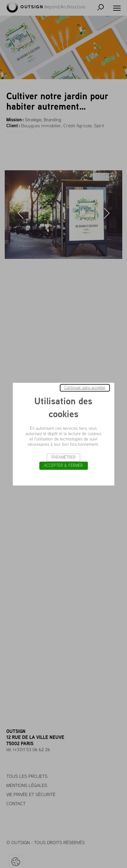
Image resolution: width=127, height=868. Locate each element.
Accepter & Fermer (63, 465)
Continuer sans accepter (85, 388)
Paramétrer (63, 457)
